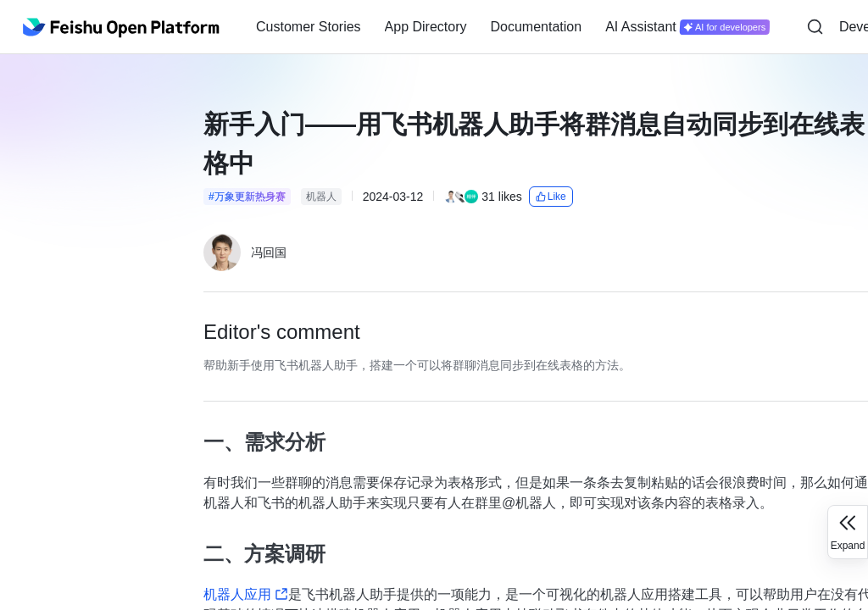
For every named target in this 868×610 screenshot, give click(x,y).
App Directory (426, 27)
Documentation (537, 27)
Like (551, 197)
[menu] (513, 27)
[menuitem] (309, 27)
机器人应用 (246, 594)
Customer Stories (309, 27)
